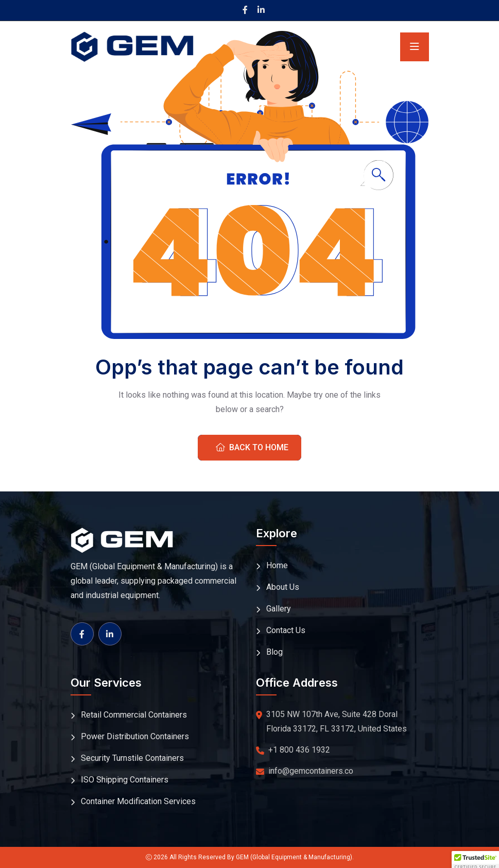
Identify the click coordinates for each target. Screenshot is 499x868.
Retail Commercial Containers (134, 715)
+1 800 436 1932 (299, 750)
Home (277, 565)
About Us (283, 587)
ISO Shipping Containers (125, 780)
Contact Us (286, 630)
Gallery (279, 609)
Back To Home (252, 447)
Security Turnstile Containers (132, 758)
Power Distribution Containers (135, 736)
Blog (274, 652)
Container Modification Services (138, 801)
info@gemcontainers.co (311, 771)
